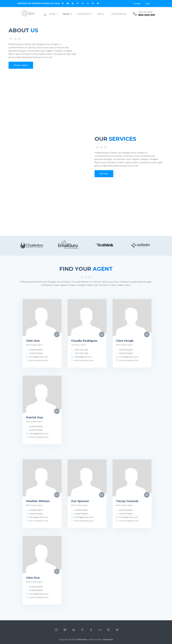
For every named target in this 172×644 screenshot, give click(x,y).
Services (104, 174)
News (101, 14)
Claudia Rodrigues (84, 341)
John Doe (33, 341)
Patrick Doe (35, 417)
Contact (137, 4)
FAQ (148, 4)
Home (52, 14)
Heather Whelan (38, 501)
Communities (119, 14)
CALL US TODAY (145, 12)
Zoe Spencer (80, 501)
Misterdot (82, 640)
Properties (84, 14)
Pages (66, 14)
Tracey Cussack (127, 501)
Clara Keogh (125, 341)
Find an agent (21, 65)
